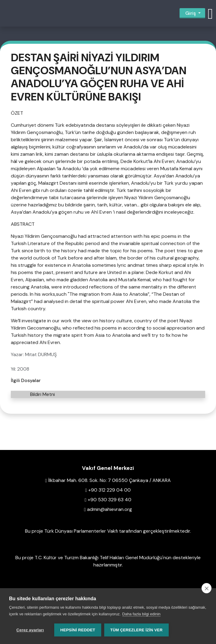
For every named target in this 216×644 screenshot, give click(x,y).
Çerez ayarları (30, 630)
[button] (210, 13)
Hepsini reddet (78, 630)
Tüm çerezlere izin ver (136, 630)
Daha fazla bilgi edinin (141, 614)
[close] (207, 588)
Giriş (191, 13)
